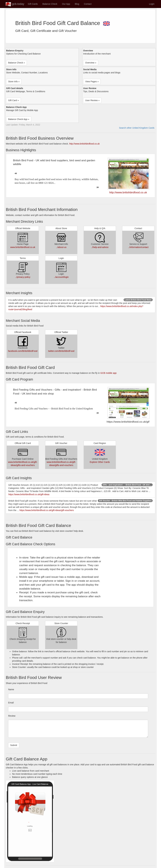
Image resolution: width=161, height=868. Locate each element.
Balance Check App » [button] (19, 119)
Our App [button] (66, 4)
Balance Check (50, 4)
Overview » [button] (91, 63)
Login (152, 4)
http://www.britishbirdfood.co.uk (84, 144)
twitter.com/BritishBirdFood (61, 351)
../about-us (61, 247)
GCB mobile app (109, 373)
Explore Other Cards (100, 462)
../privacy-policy (23, 277)
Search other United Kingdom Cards (137, 128)
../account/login (61, 277)
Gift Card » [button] (14, 100)
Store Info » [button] (14, 82)
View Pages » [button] (92, 82)
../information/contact (138, 247)
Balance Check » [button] (17, 63)
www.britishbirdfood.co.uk (23, 247)
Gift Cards (33, 4)
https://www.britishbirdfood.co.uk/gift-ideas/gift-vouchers (47, 510)
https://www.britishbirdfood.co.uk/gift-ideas (29, 494)
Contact (88, 4)
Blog (77, 4)
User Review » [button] (92, 100)
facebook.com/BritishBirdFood (23, 351)
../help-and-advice (100, 247)
